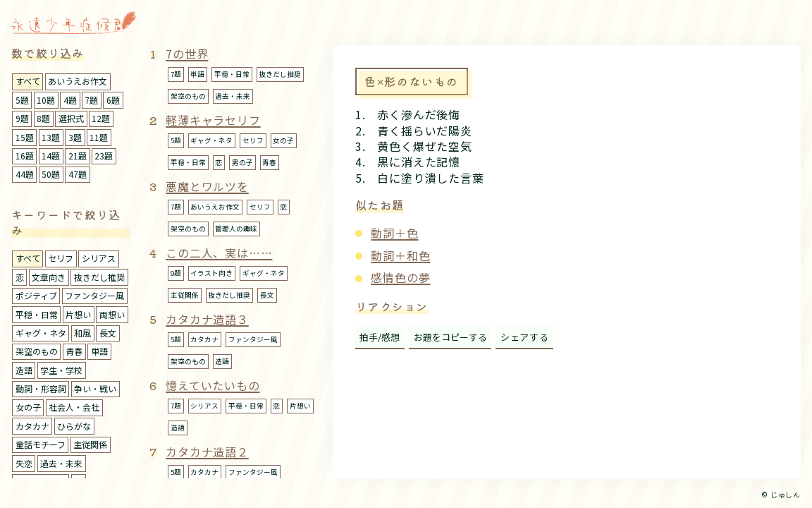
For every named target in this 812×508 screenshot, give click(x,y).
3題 (75, 137)
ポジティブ (36, 295)
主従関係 (90, 444)
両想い (112, 314)
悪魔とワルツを (207, 186)
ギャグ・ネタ (41, 333)
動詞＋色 (394, 233)
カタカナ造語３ (207, 319)
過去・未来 (61, 463)
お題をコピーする (450, 337)
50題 (51, 174)
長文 (108, 333)
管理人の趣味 (236, 229)
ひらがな (74, 426)
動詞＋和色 (400, 255)
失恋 (24, 463)
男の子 (242, 162)
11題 (99, 137)
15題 (25, 137)
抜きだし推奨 (99, 277)
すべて (28, 81)
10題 (46, 100)
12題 (101, 118)
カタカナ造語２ (207, 452)
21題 (78, 156)
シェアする (525, 337)
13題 (51, 137)
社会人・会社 (74, 407)
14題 (51, 156)
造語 (24, 370)
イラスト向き (211, 273)
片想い (78, 314)
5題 (22, 100)
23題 (104, 156)
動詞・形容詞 (41, 388)
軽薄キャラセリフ (213, 120)
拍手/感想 (380, 337)
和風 (82, 333)
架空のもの (37, 351)
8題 (43, 118)
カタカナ (32, 426)
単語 (99, 351)
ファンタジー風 (94, 295)
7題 (91, 100)
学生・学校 (61, 370)
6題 (113, 100)
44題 (25, 174)
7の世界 (187, 54)
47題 (78, 174)
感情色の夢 (400, 277)
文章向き (49, 277)
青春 (74, 351)
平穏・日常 (37, 314)
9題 (22, 118)
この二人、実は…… (219, 253)
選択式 (71, 118)
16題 (25, 156)
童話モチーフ (41, 444)
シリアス (99, 258)
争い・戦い (95, 388)
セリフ (61, 258)
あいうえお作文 (78, 81)
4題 (70, 100)
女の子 (28, 407)
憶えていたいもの (213, 385)
